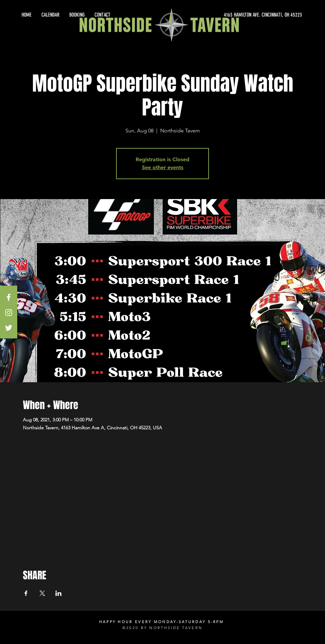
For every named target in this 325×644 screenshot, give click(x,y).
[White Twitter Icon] (9, 328)
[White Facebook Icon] (9, 297)
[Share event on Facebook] (26, 593)
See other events (163, 167)
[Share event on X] (42, 593)
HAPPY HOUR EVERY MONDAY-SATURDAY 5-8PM (162, 622)
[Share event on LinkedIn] (59, 593)
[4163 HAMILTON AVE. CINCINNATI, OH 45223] (242, 15)
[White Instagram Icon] (9, 313)
